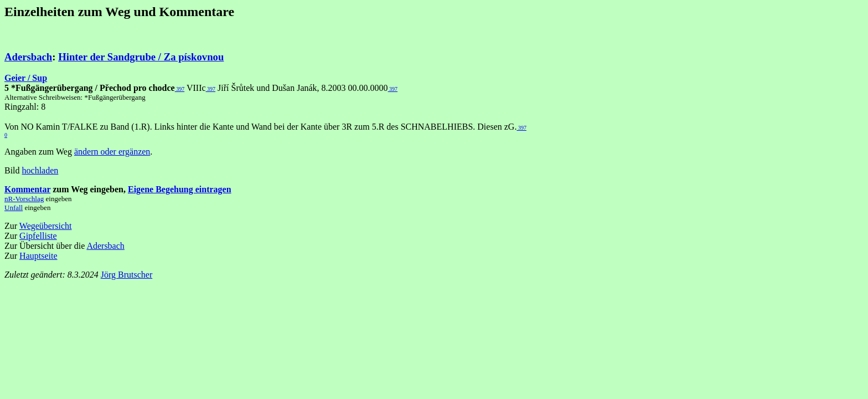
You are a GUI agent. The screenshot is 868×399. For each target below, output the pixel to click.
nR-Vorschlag (24, 199)
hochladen (40, 170)
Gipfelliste (38, 236)
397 (180, 89)
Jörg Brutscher (126, 275)
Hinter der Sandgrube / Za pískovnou (141, 57)
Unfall (14, 208)
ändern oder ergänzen (112, 152)
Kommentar (27, 189)
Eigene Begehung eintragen (180, 189)
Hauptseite (38, 256)
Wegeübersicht (46, 226)
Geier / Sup (26, 78)
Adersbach (28, 57)
